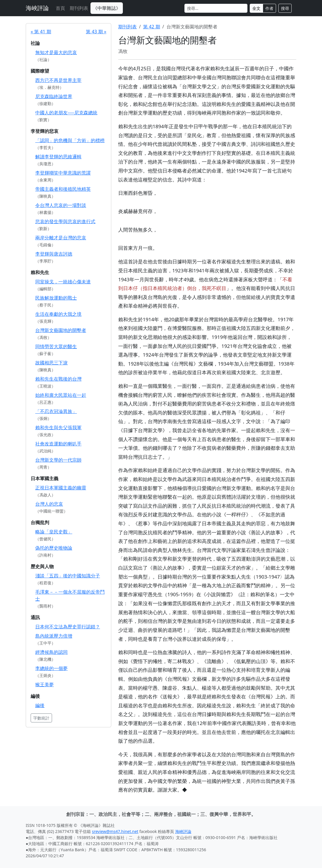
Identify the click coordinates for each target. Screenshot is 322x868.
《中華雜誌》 (107, 8)
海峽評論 (37, 8)
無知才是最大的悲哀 (56, 52)
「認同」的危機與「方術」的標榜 (70, 140)
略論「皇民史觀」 (54, 532)
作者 (269, 8)
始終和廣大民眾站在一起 (61, 395)
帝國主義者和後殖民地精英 (63, 189)
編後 (40, 705)
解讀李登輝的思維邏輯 (58, 157)
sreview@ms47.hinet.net (115, 831)
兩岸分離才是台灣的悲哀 (61, 238)
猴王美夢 (45, 685)
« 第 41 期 (41, 32)
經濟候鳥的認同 (51, 652)
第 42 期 (152, 27)
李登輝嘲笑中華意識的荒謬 (63, 173)
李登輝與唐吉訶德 (54, 254)
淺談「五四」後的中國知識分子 (68, 576)
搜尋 (285, 8)
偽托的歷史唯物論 (54, 548)
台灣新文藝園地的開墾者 (61, 330)
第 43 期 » (96, 32)
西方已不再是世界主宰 (58, 80)
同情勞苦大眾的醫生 (56, 346)
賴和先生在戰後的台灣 (58, 379)
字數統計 (41, 718)
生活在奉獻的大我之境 (58, 314)
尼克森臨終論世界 (54, 96)
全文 (256, 8)
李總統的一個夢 (51, 668)
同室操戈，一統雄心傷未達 (63, 282)
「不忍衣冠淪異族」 (56, 411)
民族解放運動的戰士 (56, 298)
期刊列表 (79, 8)
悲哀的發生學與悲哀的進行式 (65, 221)
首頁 (60, 8)
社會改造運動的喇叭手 (58, 444)
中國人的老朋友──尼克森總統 (66, 113)
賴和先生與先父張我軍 (58, 427)
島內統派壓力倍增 (54, 636)
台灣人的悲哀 (49, 504)
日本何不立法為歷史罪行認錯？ (68, 627)
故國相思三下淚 (51, 363)
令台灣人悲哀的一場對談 (61, 205)
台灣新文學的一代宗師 (58, 460)
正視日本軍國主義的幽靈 (61, 488)
